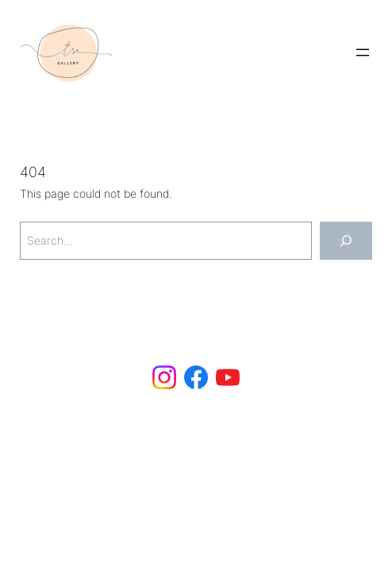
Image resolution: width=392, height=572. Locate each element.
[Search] (346, 240)
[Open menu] (363, 52)
